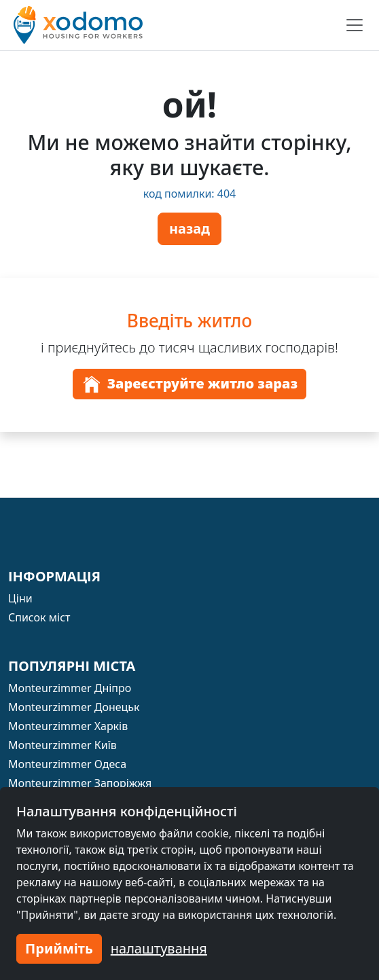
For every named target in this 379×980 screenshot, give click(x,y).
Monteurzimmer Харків (68, 726)
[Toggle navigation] (355, 25)
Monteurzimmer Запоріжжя (80, 783)
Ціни (20, 598)
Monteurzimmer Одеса (67, 764)
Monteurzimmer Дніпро (70, 688)
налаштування (159, 948)
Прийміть (59, 948)
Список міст (39, 617)
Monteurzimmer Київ (62, 745)
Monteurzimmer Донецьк (74, 707)
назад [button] (189, 229)
